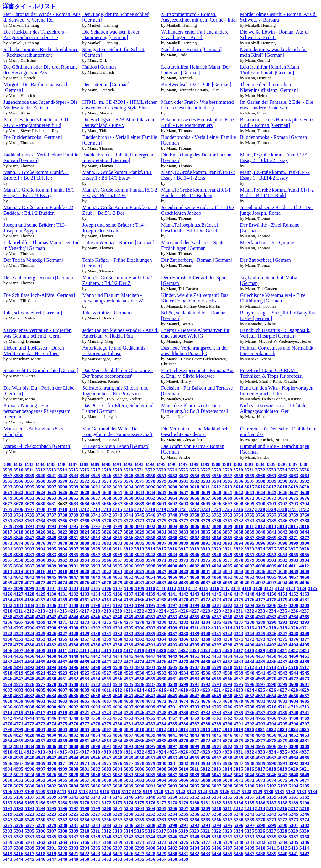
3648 (305, 492)
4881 (305, 741)
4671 (150, 701)
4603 (18, 690)
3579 (161, 481)
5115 (105, 791)
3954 (282, 554)
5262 (172, 820)
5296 (238, 825)
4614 (139, 690)
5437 (249, 853)
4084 (172, 583)
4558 (139, 679)
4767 (282, 718)
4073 (51, 583)
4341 (216, 633)
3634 (150, 492)
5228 (106, 814)
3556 (216, 475)
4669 (128, 701)
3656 (84, 498)
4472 (117, 662)
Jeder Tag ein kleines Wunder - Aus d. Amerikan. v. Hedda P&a (121, 333)
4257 (216, 616)
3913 (139, 549)
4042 (18, 577)
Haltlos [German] (100, 67)
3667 (205, 498)
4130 (51, 594)
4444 (117, 656)
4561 (172, 679)
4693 (84, 707)
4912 (29, 752)
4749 (84, 718)
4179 (282, 600)
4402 (271, 645)
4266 (7, 622)
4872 (205, 741)
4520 (29, 673)
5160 (282, 797)
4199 (195, 605)
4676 (205, 701)
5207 (184, 808)
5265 (205, 820)
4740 (293, 712)
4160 (74, 600)
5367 (95, 842)
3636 (172, 492)
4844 (205, 735)
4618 (183, 690)
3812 (260, 526)
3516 (84, 470)
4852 (293, 735)
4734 (227, 712)
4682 (271, 701)
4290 (271, 622)
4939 (18, 758)
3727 (249, 509)
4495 (62, 667)
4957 (216, 758)
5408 (238, 848)
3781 (227, 521)
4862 (95, 741)
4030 (195, 571)
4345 (260, 633)
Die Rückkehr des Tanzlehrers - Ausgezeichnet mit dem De (35, 35)
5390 (40, 848)
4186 (51, 605)
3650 (18, 498)
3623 (29, 492)
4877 (260, 741)
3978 (238, 560)
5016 (249, 769)
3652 (40, 498)
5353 (249, 836)
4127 (18, 594)
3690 (150, 504)
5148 (150, 797)
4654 (271, 695)
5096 (205, 786)
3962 (62, 560)
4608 (74, 690)
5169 (74, 803)
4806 (95, 729)
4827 (18, 735)
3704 (305, 504)
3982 (282, 560)
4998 (51, 769)
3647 (293, 492)
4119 (246, 588)
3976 (216, 560)
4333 (128, 633)
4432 (293, 650)
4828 (29, 735)
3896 (260, 543)
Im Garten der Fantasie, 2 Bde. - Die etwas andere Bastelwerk (277, 105)
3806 (195, 526)
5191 (7, 808)
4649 (216, 695)
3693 (183, 504)
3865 (227, 537)
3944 (172, 554)
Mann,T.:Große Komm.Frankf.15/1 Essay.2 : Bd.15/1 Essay (39, 193)
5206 (172, 808)
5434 (216, 853)
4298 (51, 628)
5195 (51, 808)
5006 (139, 769)
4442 (95, 656)
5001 (84, 769)
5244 (282, 814)
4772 (29, 724)
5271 (271, 820)
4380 (29, 645)
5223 (51, 814)
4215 (62, 611)
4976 (117, 763)
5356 (282, 836)
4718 (51, 712)
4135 (106, 594)
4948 (117, 758)
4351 (18, 639)
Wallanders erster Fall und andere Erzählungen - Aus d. (195, 35)
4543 (282, 673)
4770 (7, 724)
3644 (260, 492)
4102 (62, 588)
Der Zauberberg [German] (266, 260)
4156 (29, 600)
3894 (238, 543)
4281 (172, 622)
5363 (51, 842)
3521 (139, 470)
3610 (195, 487)
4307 (150, 628)
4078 (106, 583)
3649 (7, 498)
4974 (95, 763)
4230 (227, 611)
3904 (40, 549)
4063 (249, 577)
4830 (51, 735)
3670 (238, 498)
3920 (216, 549)
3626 (62, 492)
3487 (73, 464)
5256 (106, 820)
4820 (249, 729)
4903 (238, 746)
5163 (7, 803)
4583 (106, 684)
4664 (74, 701)
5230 (128, 814)
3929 (7, 554)
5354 (260, 836)
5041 (216, 774)
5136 (18, 797)
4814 (183, 729)
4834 (95, 735)
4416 (117, 650)
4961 (260, 758)
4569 (260, 679)
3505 (271, 464)
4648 (205, 695)
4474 (139, 662)
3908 (84, 549)
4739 (282, 712)
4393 (172, 645)
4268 (29, 622)
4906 (271, 746)
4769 (305, 718)
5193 (29, 808)
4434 (7, 656)
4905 (260, 746)
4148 (249, 594)
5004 (117, 769)
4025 (139, 571)
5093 (172, 786)
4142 (184, 594)
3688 (128, 504)
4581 (84, 684)
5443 (7, 859)
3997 (139, 566)
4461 (305, 656)
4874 (227, 741)
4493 (40, 667)
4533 (172, 673)
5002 (95, 769)
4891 (106, 746)
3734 (18, 515)
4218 (95, 611)
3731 (293, 509)
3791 (29, 526)
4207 (282, 605)
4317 (260, 628)
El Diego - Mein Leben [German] (116, 446)
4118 (236, 588)
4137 (128, 594)
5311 (95, 831)
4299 (62, 628)
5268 (238, 820)
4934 (271, 752)
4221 (128, 611)
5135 (7, 797)
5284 (106, 825)
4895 (150, 746)
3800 (128, 526)
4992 (293, 763)
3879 (74, 543)
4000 (172, 566)
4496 (74, 667)
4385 (84, 645)
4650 (227, 695)
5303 (7, 831)
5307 (51, 831)
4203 (238, 605)
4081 (139, 583)
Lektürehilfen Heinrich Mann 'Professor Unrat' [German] (270, 70)
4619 (194, 690)
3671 (249, 498)
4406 (7, 650)
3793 (51, 526)
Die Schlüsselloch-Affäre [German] (39, 295)
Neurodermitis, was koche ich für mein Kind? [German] (274, 52)
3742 (106, 515)
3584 (216, 481)
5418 (40, 853)
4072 (40, 583)
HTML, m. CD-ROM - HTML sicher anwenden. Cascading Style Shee (120, 105)
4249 (128, 616)
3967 (117, 560)
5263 (184, 820)
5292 (195, 825)
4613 (128, 690)
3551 (161, 475)
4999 (62, 769)
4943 (62, 758)
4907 (282, 746)
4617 (172, 690)
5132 (290, 791)
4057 (184, 577)
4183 (18, 605)
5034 (139, 774)
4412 (73, 650)
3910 (106, 549)
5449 (74, 859)
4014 (18, 571)
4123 (290, 588)
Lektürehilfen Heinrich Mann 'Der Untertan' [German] (195, 70)
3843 (293, 532)
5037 (172, 774)
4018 (62, 571)
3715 (117, 509)
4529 (128, 673)
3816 (304, 526)
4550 (51, 679)
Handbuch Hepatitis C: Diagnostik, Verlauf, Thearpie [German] (275, 333)
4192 (117, 605)
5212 (238, 808)
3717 (139, 509)
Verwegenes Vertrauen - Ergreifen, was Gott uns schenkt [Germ (38, 333)
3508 (304, 464)
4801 (40, 729)
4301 (84, 628)
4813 (172, 729)
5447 (51, 859)
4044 (40, 577)
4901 (216, 746)
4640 (117, 695)
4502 (139, 667)
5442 (305, 853)
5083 (62, 786)
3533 (271, 470)
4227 (194, 611)
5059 (106, 780)
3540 (40, 475)
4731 (195, 712)
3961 (51, 560)
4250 (139, 616)
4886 (51, 746)
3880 (84, 543)
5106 (7, 791)
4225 (172, 611)
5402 (172, 848)
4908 (293, 746)
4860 (74, 741)
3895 (249, 543)
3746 (150, 515)
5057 (84, 780)
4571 (282, 679)
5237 (205, 814)
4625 (260, 690)
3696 (216, 504)
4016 (40, 571)
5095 (195, 786)
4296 (29, 628)
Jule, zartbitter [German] (107, 313)
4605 (40, 690)
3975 (205, 560)
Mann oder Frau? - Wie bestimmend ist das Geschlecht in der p (197, 105)
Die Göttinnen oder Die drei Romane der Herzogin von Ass (41, 70)
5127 (236, 791)
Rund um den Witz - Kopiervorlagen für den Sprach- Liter (277, 391)
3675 (293, 498)
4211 (18, 611)
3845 (7, 537)
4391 (150, 645)
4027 (161, 571)
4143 (195, 594)
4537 (216, 673)
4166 (139, 600)
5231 (139, 814)
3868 (260, 537)
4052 (128, 577)
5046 (271, 774)
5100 (249, 786)
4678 (227, 701)
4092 (260, 583)
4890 (95, 746)
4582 (95, 684)
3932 (40, 554)
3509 (7, 470)
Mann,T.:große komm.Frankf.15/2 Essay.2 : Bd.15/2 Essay (274, 158)
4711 (282, 707)
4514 (271, 667)
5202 (128, 808)
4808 (117, 729)
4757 (172, 718)
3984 (305, 560)
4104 (84, 588)
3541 (51, 475)
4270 (51, 622)
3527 (205, 470)
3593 (7, 487)
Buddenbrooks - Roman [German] (274, 137)
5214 (260, 808)
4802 (51, 729)
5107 (18, 791)
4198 (184, 605)
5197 (74, 808)
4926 (183, 752)
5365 (74, 842)
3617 (271, 487)
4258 (227, 616)
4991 (282, 763)
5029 (84, 774)
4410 (51, 650)
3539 (29, 475)
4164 (117, 600)
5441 (293, 853)
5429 (161, 853)
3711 (73, 509)
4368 (205, 639)
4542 (271, 673)
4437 (40, 656)
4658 (7, 701)
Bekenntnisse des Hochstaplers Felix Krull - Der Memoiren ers (198, 122)
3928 (304, 549)
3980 (260, 560)
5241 (249, 814)
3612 (216, 487)
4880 (293, 741)
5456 (150, 859)
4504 (161, 667)
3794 (62, 526)
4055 (161, 577)
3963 (74, 560)
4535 (195, 673)
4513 (260, 667)
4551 (62, 679)
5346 (172, 836)
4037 (271, 571)
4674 (184, 701)
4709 (260, 707)
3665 (184, 498)
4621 (216, 690)
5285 (117, 825)
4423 (194, 650)
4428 (249, 650)
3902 (18, 549)
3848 (40, 537)
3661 (139, 498)
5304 (18, 831)
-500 (7, 464)
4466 (51, 662)
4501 (128, 667)
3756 (260, 515)
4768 (293, 718)
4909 (305, 746)
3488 (84, 464)
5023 (18, 774)
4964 (293, 758)
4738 (271, 712)
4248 (117, 616)
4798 (7, 729)
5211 (227, 808)
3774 (150, 521)
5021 (304, 769)
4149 (260, 594)
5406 (216, 848)
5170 (84, 803)
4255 (195, 616)
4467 (62, 662)
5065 (172, 780)
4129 (40, 594)
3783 (249, 521)
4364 (161, 639)
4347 (282, 633)
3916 (172, 549)
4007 (249, 566)
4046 (62, 577)
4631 (18, 695)
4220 (117, 611)
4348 (293, 633)
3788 (305, 521)
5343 (139, 836)
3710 (62, 509)
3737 (51, 515)
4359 (106, 639)
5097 (216, 786)
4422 (183, 650)
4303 (106, 628)
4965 (305, 758)
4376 (293, 639)
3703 (293, 504)
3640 (216, 492)
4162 (95, 600)
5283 (95, 825)
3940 (128, 554)
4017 (51, 571)
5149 (161, 797)
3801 (139, 526)
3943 (161, 554)
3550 (150, 475)
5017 (260, 769)
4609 (84, 690)
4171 (195, 600)
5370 (128, 842)
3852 (84, 537)
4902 (227, 746)
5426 (128, 853)
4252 (161, 616)
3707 (29, 509)
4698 (139, 707)
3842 (282, 532)
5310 (84, 831)
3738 (62, 515)
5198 (84, 808)
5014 (227, 769)
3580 (172, 481)
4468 (74, 662)
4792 (249, 724)
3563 (293, 475)
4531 (150, 673)
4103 (74, 588)
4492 (29, 667)
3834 (195, 532)
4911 (18, 752)
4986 (227, 763)
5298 (260, 825)
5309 (74, 831)
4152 (293, 594)
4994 (7, 769)
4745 (40, 718)
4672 (161, 701)
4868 (161, 741)
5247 (7, 820)
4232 (249, 611)
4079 (117, 583)
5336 (62, 836)
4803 (62, 729)
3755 (249, 515)
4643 (150, 695)
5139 (51, 797)
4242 (51, 616)
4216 (73, 611)
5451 (95, 859)
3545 (95, 475)
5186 (260, 803)
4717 (40, 712)
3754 (238, 515)
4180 (293, 600)
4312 (205, 628)
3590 (282, 481)
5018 (271, 769)
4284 (205, 622)
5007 (150, 769)
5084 (74, 786)
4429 (260, 650)
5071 (238, 780)
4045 (51, 577)
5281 (74, 825)
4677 (216, 701)
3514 (62, 470)
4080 (128, 583)
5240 (238, 814)
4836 (117, 735)
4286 (227, 622)
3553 (184, 475)
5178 (172, 803)
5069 (216, 780)
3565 (7, 481)
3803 (161, 526)
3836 (216, 532)
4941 (40, 758)
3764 (40, 521)
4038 (282, 571)
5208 (195, 808)
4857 (40, 741)
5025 (40, 774)
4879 (282, 741)
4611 (106, 690)
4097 (7, 588)
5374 (172, 842)
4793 (260, 724)
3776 (172, 521)
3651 (29, 498)
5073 (260, 780)
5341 (117, 836)
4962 (271, 758)
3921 (227, 549)
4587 (150, 684)
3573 (95, 481)
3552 (172, 475)
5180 (195, 803)
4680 (249, 701)
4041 (7, 577)
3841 (271, 532)
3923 (249, 549)
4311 (194, 628)
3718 (150, 509)
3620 (304, 487)
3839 (249, 532)
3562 (282, 475)
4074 (62, 583)
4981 (172, 763)
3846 (18, 537)
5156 (238, 797)
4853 (305, 735)
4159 (62, 600)
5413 (293, 848)
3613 (227, 487)
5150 (172, 797)
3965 (95, 560)
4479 (195, 662)
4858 (51, 741)
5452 (106, 859)
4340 (205, 633)
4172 (205, 600)
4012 (304, 566)
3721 (183, 509)
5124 (202, 791)
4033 (227, 571)
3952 (260, 554)
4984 (205, 763)
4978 (139, 763)
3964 (84, 560)
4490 (7, 667)
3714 (106, 509)
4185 (40, 605)
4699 (150, 707)
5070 (227, 780)
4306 (139, 628)
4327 (62, 633)
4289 (260, 622)
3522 (150, 470)
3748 (172, 515)
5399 (139, 848)
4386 (95, 645)
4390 (139, 645)
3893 (227, 543)
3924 (260, 549)
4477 (172, 662)
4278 (139, 622)
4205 (260, 605)
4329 (84, 633)
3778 (195, 521)
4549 (40, 679)
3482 (18, 464)
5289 (161, 825)
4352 (29, 639)
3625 (51, 492)
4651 (238, 695)
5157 (249, 797)
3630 (106, 492)
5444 (18, 859)
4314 (227, 628)
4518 (7, 673)
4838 (139, 735)
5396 (106, 848)
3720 (172, 509)
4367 (195, 639)
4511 (238, 667)
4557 (128, 679)
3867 (249, 537)
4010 (282, 566)
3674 (282, 498)
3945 (184, 554)
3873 (7, 543)
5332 (18, 836)
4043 (29, 577)
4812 (161, 729)
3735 (29, 515)
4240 (29, 616)
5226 (84, 814)
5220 (18, 814)
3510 (18, 470)
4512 (249, 667)
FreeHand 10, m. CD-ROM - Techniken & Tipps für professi (271, 373)
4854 (7, 741)
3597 (51, 487)
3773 (139, 521)
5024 (29, 774)
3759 (293, 515)
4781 (128, 724)
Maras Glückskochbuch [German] (38, 446)
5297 (249, 825)
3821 (51, 532)
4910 (7, 752)
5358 (305, 836)
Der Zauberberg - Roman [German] (197, 260)
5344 (150, 836)
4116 (214, 588)
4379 (18, 645)
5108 (29, 791)
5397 (117, 848)
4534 (184, 673)
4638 (95, 695)
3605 (139, 487)
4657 (305, 695)
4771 (18, 724)
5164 (18, 803)
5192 (18, 808)
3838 (238, 532)
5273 (293, 820)
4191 (106, 605)
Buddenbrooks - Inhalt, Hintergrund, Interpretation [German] (119, 158)
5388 (18, 848)
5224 (62, 814)
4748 (74, 718)
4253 (172, 616)
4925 (172, 752)
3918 (194, 549)
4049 (95, 577)
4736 (249, 712)
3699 (249, 504)
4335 (150, 633)
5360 (18, 842)
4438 (51, 656)
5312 (106, 831)
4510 (227, 667)
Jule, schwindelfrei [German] (33, 313)
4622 (227, 690)
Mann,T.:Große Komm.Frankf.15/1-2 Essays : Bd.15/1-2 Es (120, 193)
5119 (148, 791)
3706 (18, 509)
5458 (172, 859)
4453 (216, 656)
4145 (216, 594)
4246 (95, 616)
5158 (260, 797)
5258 (128, 820)
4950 (139, 758)
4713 (304, 707)
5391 (51, 848)
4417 (128, 650)
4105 (95, 588)
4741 (305, 712)
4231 (238, 611)
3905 (51, 549)
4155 (18, 600)
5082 (51, 786)
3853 (95, 537)
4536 (205, 673)
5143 (95, 797)
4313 (216, 628)
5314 (128, 831)
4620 (205, 690)
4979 (150, 763)
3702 (282, 504)
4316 (249, 628)
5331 (7, 836)
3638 (195, 492)
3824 (84, 532)
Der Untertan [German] (106, 84)
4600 (293, 684)
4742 (7, 718)
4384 (74, 645)
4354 (51, 639)
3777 (184, 521)
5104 (293, 786)
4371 (238, 639)
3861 (184, 537)
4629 (304, 690)
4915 (62, 752)
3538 (18, 475)
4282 (184, 622)
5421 (74, 853)
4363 (150, 639)
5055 (62, 780)
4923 (150, 752)
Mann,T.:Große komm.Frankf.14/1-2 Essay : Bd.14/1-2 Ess (198, 175)
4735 (238, 712)
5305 (29, 831)
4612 (117, 690)
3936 (84, 554)
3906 (62, 549)
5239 (227, 814)
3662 (150, 498)
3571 (74, 481)
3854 (106, 537)
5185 (249, 803)
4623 (238, 690)
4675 (195, 701)
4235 (282, 611)
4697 (128, 707)
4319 (282, 628)
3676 (305, 498)
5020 (293, 769)
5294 (216, 825)
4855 (18, 741)
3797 (95, 526)
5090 (139, 786)
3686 (106, 504)
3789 (7, 526)
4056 (172, 577)
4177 (260, 600)
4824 (293, 729)
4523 (62, 673)
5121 (169, 791)
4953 (172, 758)
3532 (260, 470)
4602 (7, 690)
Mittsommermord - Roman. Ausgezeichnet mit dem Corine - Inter (199, 17)
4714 (7, 712)
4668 (117, 701)
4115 (204, 588)
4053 (139, 577)
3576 (128, 481)
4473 (128, 662)
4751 (106, 718)
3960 (40, 560)
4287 (238, 622)
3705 (7, 509)
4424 (205, 650)
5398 (128, 848)
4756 (161, 718)
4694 (95, 707)
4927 (194, 752)
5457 (161, 859)
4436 (29, 656)
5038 (184, 774)
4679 (238, 701)
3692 (172, 504)
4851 (282, 735)
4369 (216, 639)
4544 (293, 673)
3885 (139, 543)
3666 (195, 498)
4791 (238, 724)
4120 (258, 588)
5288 (150, 825)
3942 (150, 554)
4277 (128, 622)
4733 (216, 712)
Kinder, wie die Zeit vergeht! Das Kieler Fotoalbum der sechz (195, 298)
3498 (194, 464)
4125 (312, 588)
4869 (172, 741)
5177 (161, 803)
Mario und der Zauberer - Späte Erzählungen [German (193, 245)
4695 (106, 707)
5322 (216, 831)
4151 (282, 594)
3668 (216, 498)
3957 (7, 560)
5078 (7, 786)
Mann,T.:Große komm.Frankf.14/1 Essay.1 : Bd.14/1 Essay (117, 175)
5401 (161, 848)
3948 (216, 554)
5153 (205, 797)
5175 (139, 803)
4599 (282, 684)
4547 (18, 679)
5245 (293, 814)
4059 (205, 577)
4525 (84, 673)
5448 (62, 859)
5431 (184, 853)
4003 (205, 566)
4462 (7, 662)
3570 (62, 481)
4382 (51, 645)
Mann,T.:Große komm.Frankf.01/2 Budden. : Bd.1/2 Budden (38, 210)
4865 (128, 741)
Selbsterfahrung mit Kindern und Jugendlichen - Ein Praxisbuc (116, 391)
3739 (74, 515)
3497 (183, 464)
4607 (62, 690)
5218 (304, 808)
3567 (29, 481)
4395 (195, 645)
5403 (184, 848)
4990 (271, 763)
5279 (51, 825)
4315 (238, 628)
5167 (51, 803)
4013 (7, 571)
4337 (172, 633)
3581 (184, 481)
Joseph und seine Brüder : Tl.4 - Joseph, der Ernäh (115, 228)
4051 (117, 577)
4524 (74, 673)
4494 (51, 667)
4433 (304, 650)
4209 (305, 605)
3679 (29, 504)
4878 (271, 741)
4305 (128, 628)
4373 (260, 639)
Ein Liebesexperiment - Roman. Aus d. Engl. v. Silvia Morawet (198, 373)
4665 (84, 701)
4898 (184, 746)
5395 (95, 848)
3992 (84, 566)
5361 (29, 842)
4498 (95, 667)
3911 (117, 549)
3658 (106, 498)
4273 (84, 622)
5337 (74, 836)
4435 (18, 656)
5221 (29, 814)
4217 (84, 611)
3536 (304, 470)
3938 (106, 554)
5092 (161, 786)
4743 (18, 718)
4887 (62, 746)
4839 (150, 735)
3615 (249, 487)
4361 (128, 639)
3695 (205, 504)
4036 (260, 571)
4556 (117, 679)
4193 (128, 605)
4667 (106, 701)
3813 (271, 526)
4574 (7, 684)
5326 (260, 831)
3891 (205, 543)
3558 (238, 475)
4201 (216, 605)
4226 (183, 611)
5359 (7, 842)
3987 (29, 566)
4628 (293, 690)
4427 (238, 650)
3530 (238, 470)
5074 (271, 780)
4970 (51, 763)
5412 (282, 848)
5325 (249, 831)
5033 (128, 774)
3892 (216, 543)
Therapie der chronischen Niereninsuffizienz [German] (269, 87)
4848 (249, 735)
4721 (84, 712)
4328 (74, 633)
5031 (106, 774)
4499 (106, 667)
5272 (282, 820)
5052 (29, 780)
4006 (238, 566)
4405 (305, 645)
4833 (84, 735)
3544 (84, 475)
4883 (18, 746)
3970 (150, 560)
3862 (195, 537)
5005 (128, 769)
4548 (29, 679)
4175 (238, 600)
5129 (258, 791)
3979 (249, 560)
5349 (205, 836)
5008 (161, 769)
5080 (29, 786)
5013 (216, 769)
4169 (172, 600)
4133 (84, 594)
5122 (180, 791)
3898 (282, 543)
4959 (238, 758)
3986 (18, 566)
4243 (62, 616)
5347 (184, 836)
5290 (172, 825)
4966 (7, 763)
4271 (62, 622)
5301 (293, 825)
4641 (128, 695)
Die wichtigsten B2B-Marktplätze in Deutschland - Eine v (119, 122)
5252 (62, 820)
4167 (150, 600)
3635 (161, 492)
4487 (282, 662)
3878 (62, 543)
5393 (74, 848)
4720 (74, 712)
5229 (117, 814)
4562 (184, 679)
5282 (84, 825)
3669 (227, 498)
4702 (184, 707)
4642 (139, 695)
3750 (195, 515)
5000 (74, 769)
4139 (150, 594)
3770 (106, 521)
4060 (216, 577)
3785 (271, 521)
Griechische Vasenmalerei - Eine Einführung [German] (273, 298)
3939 (117, 554)
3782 (238, 521)
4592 (205, 684)
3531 (249, 470)
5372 (150, 842)
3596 (40, 487)
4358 (95, 639)
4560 (161, 679)
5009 (172, 769)
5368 (106, 842)
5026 (51, 774)
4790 (227, 724)
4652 (249, 695)
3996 (128, 566)
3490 (105, 464)
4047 (74, 577)
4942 (51, 758)
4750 (95, 718)
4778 (95, 724)
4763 (238, 718)
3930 (18, 554)
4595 (238, 684)
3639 (205, 492)
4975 (106, 763)
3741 (95, 515)
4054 (150, 577)
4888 (74, 746)
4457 (260, 656)
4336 (161, 633)
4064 (260, 577)
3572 (84, 481)
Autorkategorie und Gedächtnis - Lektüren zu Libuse (115, 351)
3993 (95, 566)
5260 (150, 820)
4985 (216, 763)
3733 (7, 515)
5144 (106, 797)
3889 (184, 543)
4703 (195, 707)
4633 (40, 695)
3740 (84, 515)
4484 (249, 662)
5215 (271, 808)
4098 (18, 588)
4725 (128, 712)
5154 (216, 797)
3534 (282, 470)
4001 (184, 566)
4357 (84, 639)
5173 (117, 803)
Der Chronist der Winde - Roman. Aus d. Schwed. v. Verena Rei (42, 17)
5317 (161, 831)
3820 (40, 532)
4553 (84, 679)
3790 (18, 526)
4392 (161, 645)
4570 (271, 679)
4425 (216, 650)
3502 (237, 464)
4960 (249, 758)
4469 (84, 662)
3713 (95, 509)
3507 (293, 464)
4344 (249, 633)
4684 (293, 701)
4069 (7, 583)
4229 (216, 611)
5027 (62, 774)
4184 (29, 605)
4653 (260, 695)
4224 (161, 611)
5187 (271, 803)
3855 (117, 537)
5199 (95, 808)
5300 (282, 825)
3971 (161, 560)
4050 (106, 577)
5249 (29, 820)
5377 (205, 842)
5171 (95, 803)
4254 (184, 616)
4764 (249, 718)
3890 (195, 543)
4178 (271, 600)
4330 (95, 633)
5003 (106, 769)
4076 (84, 583)
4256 (205, 616)
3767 (74, 521)
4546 (7, 679)
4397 (216, 645)
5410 (260, 848)
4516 (293, 667)
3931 (29, 554)
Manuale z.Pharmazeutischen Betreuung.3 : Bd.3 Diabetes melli (195, 408)
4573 (305, 679)
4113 (182, 588)
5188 (282, 803)
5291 (184, 825)
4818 (227, 729)
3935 (74, 554)
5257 (117, 820)
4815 (194, 729)
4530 (139, 673)
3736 (40, 515)
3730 (282, 509)
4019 (74, 571)
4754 (139, 718)
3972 (172, 560)
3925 (271, 549)
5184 (238, 803)
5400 (150, 848)
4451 (195, 656)
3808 (216, 526)
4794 (271, 724)
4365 (172, 639)
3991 (74, 566)
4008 (260, 566)
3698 (238, 504)
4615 (150, 690)
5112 (72, 791)
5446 (40, 859)
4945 (84, 758)
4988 (249, 763)
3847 (29, 537)
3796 (84, 526)
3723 (205, 509)
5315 (139, 831)
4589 (172, 684)
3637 (184, 492)
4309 (172, 628)
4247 (106, 616)
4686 (7, 707)
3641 (227, 492)
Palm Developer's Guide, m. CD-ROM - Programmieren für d (37, 122)
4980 (161, 763)
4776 (74, 724)
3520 (128, 470)
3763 (29, 521)
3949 (227, 554)
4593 (216, 684)
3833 (184, 532)
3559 (249, 475)
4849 (260, 735)
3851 (74, 537)
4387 (106, 645)
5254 (84, 820)
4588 (161, 684)
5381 (249, 842)
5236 (195, 814)
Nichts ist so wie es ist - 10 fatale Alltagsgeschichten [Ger (273, 408)
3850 (62, 537)
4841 (172, 735)
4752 (117, 718)
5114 (94, 791)
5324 (238, 831)
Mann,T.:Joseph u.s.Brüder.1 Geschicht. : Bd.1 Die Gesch (190, 228)
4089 (227, 583)
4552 (74, 679)
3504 (260, 464)
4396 (205, 645)
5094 (184, 786)
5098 (227, 786)
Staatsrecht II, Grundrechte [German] (41, 370)
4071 (29, 583)
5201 (117, 808)
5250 (40, 820)
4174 (227, 600)
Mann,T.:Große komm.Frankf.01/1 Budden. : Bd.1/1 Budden (196, 193)
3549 (139, 475)
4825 (304, 729)
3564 (305, 475)
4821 (260, 729)
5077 (305, 780)
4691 (62, 707)
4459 (282, 656)
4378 (7, 645)
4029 (184, 571)
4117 (225, 588)
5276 (18, 825)
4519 (18, 673)
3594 (18, 487)
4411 (62, 650)
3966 (106, 560)
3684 (84, 504)
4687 (18, 707)
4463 (18, 662)
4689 (40, 707)
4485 (260, 662)
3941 (139, 554)
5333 (29, 836)
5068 (205, 780)
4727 (150, 712)
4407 (18, 650)
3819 (29, 532)
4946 (95, 758)
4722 (95, 712)
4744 (29, 718)
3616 (260, 487)
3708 (40, 509)
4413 (84, 650)
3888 (172, 543)
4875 (238, 741)
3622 (18, 492)
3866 (238, 537)
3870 (282, 537)
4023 (117, 571)
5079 (18, 786)
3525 (183, 470)
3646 (282, 492)
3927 (293, 549)
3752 (216, 515)
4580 (74, 684)
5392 (62, 848)
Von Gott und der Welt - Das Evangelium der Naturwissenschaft (118, 431)
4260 (249, 616)
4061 (227, 577)
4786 (184, 724)
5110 (51, 791)
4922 (139, 752)
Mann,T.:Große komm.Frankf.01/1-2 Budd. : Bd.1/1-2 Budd (277, 193)
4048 (84, 577)
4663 (62, 701)
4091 (249, 583)
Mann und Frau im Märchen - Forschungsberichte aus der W (113, 298)
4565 (216, 679)
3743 (117, 515)
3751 (205, 515)
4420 (161, 650)
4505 (172, 667)
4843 (195, 735)
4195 (150, 605)
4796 (293, 724)
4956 (205, 758)
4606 (51, 690)
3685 (95, 504)
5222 (40, 814)
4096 (305, 583)
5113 (83, 791)
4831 (62, 735)
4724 (117, 712)
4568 (249, 679)
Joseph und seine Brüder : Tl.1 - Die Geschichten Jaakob (197, 210)
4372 (249, 639)
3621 (7, 492)
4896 (161, 746)
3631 (117, 492)
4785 (172, 724)
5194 (40, 808)
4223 (150, 611)
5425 (117, 853)
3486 (62, 464)
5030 (95, 774)
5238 (216, 814)
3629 (95, 492)
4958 (227, 758)
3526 (194, 470)
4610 (95, 690)
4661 (40, 701)
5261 (161, 820)
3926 (282, 549)
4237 (304, 611)
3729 (271, 509)
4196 (161, 605)
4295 (18, 628)
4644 (161, 695)
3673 (271, 498)
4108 (128, 588)
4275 (106, 622)
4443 (106, 656)
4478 (184, 662)
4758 (184, 718)
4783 (150, 724)
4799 (18, 729)
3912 (128, 549)
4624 (249, 690)
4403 (282, 645)
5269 (249, 820)
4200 (205, 605)
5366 (84, 842)
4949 (128, 758)
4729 (172, 712)
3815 (293, 526)
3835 (205, 532)
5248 (18, 820)
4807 (106, 729)
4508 (205, 667)
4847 (238, 735)
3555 (205, 475)
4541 (260, 673)
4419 (150, 650)
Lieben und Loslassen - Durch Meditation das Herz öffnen (34, 351)
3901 (7, 549)
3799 (117, 526)
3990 (62, 566)
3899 (293, 543)
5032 (117, 774)
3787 (293, 521)
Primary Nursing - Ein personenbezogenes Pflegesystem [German (37, 411)
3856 (128, 537)
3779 (205, 521)
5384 (282, 842)
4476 (161, 662)
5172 (106, 803)
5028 (74, 774)
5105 (305, 786)
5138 (40, 797)
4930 (227, 752)
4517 (304, 667)
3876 (40, 543)
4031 (205, 571)
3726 (238, 509)
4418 (139, 650)
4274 (95, 622)
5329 (293, 831)
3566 (18, 481)
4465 (40, 662)
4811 (150, 729)
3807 (205, 526)
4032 (216, 571)
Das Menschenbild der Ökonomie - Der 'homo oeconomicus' (118, 373)
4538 (227, 673)
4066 (282, 577)
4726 (139, 712)
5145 (117, 797)
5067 (195, 780)
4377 (305, 639)
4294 (7, 628)
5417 (29, 853)
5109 (40, 791)
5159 (271, 797)
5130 (268, 791)
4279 (150, 622)
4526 (95, 673)
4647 (195, 695)
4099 (29, 588)
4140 (161, 594)
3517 (95, 470)
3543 (74, 475)
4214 (51, 611)
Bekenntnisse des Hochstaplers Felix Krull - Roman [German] (277, 122)
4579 (62, 684)
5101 (260, 786)
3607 (161, 487)
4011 (293, 566)
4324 (29, 633)
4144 (205, 594)
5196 (62, 808)
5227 (95, 814)
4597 (260, 684)
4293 (305, 622)
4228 (205, 611)
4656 (293, 695)
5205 (161, 808)
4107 (117, 588)
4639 (106, 695)
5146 (128, 797)
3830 (150, 532)
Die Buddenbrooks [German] (33, 137)
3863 (205, 537)
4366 (184, 639)
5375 (184, 842)
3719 (161, 509)
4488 (293, 662)
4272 (74, 622)
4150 (271, 594)
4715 (18, 712)
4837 (128, 735)
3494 (150, 464)
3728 (260, 509)
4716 (29, 712)
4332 (117, 633)
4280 (161, 622)
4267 (18, 622)
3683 (74, 504)
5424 (106, 853)
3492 (127, 464)
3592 (305, 481)
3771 (117, 521)
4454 (227, 656)
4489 (305, 662)
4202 (227, 605)
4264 (293, 616)
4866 (139, 741)
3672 (260, 498)
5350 (216, 836)
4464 (29, 662)
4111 (161, 588)
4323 (18, 633)
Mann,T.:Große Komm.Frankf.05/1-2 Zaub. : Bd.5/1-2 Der (120, 210)
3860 (172, 537)
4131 (62, 594)
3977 (227, 560)
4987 (238, 763)
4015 (29, 571)
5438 (260, 853)
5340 (106, 836)
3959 (29, 560)
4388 (117, 645)
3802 (150, 526)
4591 (195, 684)
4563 (195, 679)
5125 (213, 791)
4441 (84, 656)
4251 (150, 616)
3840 (260, 532)
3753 (227, 515)
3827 (117, 532)
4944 (74, 758)
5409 (249, 848)
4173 (216, 600)
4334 (139, 633)
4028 (172, 571)
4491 (18, 667)
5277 (29, 825)
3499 (205, 464)
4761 (216, 718)
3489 (95, 464)
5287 (139, 825)
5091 (150, 786)
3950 (238, 554)
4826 (7, 735)
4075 (74, 583)
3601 (95, 487)
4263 (282, 616)
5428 (150, 853)
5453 (117, 859)
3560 (260, 475)
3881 (95, 543)
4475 (150, 662)
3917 (183, 549)
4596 (249, 684)
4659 (18, 701)
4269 (40, 622)
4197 (172, 605)
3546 (106, 475)
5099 (238, 786)
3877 (51, 543)
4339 (195, 633)
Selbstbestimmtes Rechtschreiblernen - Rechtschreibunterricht (41, 52)
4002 (195, 566)
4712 (293, 707)
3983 (293, 560)
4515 (282, 667)
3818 (18, 532)
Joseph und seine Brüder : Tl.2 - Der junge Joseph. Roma (277, 210)
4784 (161, 724)
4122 (279, 588)
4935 (282, 752)
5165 (29, 803)
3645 (271, 492)
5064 (161, 780)
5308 (62, 831)
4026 (150, 571)
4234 (271, 611)
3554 (195, 475)
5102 (271, 786)
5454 (128, 859)
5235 (184, 814)
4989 (260, 763)
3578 (150, 481)
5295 (227, 825)
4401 (260, 645)
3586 (238, 481)
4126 (7, 594)
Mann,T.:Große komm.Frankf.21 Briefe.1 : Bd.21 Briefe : (36, 175)
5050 (7, 780)
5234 (172, 814)
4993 (305, 763)
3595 (29, 487)
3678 (18, 504)
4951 (150, 758)
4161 (84, 600)
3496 (172, 464)
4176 (249, 600)
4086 (195, 583)
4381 (40, 645)
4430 (271, 650)
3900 (305, 543)
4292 (293, 622)
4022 (106, 571)
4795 (282, 724)
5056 (74, 780)
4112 (171, 588)
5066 (184, 780)
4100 (40, 588)
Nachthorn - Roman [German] (191, 49)
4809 (128, 729)
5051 (18, 780)
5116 (115, 791)
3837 (227, 532)
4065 (271, 577)
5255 (95, 820)
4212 (29, 611)
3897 (271, 543)
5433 (205, 853)
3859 (161, 537)
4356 (74, 639)
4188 (74, 605)
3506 (282, 464)
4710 (271, 707)
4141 (172, 594)
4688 (29, 707)
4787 (195, 724)
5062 (139, 780)
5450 (84, 859)
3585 (227, 481)
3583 (205, 481)
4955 (195, 758)
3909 (95, 549)
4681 (260, 701)
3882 (106, 543)
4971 (62, 763)
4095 (293, 583)
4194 (139, 605)
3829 (139, 532)
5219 (7, 814)
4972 (74, 763)
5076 (293, 780)
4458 (271, 656)
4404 (293, 645)
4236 (293, 611)
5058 (95, 780)
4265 (305, 616)
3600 (84, 487)
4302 (95, 628)
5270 (260, 820)
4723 (106, 712)
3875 (29, 543)
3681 (51, 504)
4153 (305, 594)
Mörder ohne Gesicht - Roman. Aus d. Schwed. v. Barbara (278, 17)
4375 (282, 639)
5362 (40, 842)
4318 (271, 628)
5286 (128, 825)
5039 (195, 774)
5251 (51, 820)
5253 (74, 820)
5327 (271, 831)
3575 (117, 481)
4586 (139, 684)
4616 (161, 690)
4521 (40, 673)
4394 (184, 645)
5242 (260, 814)
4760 (205, 718)
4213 (40, 611)
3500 (216, 464)
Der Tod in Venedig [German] (33, 260)
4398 (227, 645)
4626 (271, 690)
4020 (84, 571)
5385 (293, 842)
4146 (227, 594)
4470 (95, 662)
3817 (7, 532)
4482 (227, 662)
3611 (205, 487)
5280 (62, 825)
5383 (271, 842)
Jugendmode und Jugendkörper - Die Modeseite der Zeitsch (40, 105)
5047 (282, 774)
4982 (184, 763)
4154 (7, 600)
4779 (106, 724)
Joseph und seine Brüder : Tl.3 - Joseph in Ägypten (36, 228)
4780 (117, 724)
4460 (293, 656)
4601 (305, 684)
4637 (84, 695)
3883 (117, 543)
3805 (184, 526)
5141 (74, 797)
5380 (238, 842)
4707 (238, 707)
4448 (161, 656)
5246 (305, 814)
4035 (249, 571)
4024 (128, 571)
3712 (84, 509)
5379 (227, 842)
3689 (139, 504)
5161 (293, 797)
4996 (29, 769)
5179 (184, 803)
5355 (271, 836)
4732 (205, 712)
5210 (216, 808)
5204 (150, 808)
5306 (40, 831)
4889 (84, 746)
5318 (172, 831)
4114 (193, 588)
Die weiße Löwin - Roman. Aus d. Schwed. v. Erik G (275, 35)
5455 (139, 859)
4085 (184, 583)
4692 (74, 707)
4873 (216, 741)
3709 (51, 509)
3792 (40, 526)
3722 (194, 509)
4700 (161, 707)
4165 (128, 600)
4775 (62, 724)
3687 (117, 504)
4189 (84, 605)
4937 (304, 752)
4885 (40, 746)
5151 (184, 797)
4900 (205, 746)
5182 (216, 803)
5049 (305, 774)
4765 (260, 718)
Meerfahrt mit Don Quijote (267, 242)
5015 (238, 769)
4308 (161, 628)
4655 (282, 695)
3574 (106, 481)
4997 (40, 769)
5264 (195, 820)
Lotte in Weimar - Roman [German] (118, 242)
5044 (249, 774)
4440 (74, 656)
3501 (226, 464)
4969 (40, 763)
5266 (216, 820)
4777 (84, 724)
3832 (172, 532)
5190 (305, 803)
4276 (117, 622)
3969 (139, 560)
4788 (205, 724)
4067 (293, 577)
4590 (184, 684)
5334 (40, 836)
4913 (40, 752)
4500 (117, 667)
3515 (73, 470)
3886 (150, 543)
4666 (95, 701)
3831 (161, 532)
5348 (195, 836)
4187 (62, 605)
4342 (227, 633)
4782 (139, 724)
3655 (74, 498)
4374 (271, 639)
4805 (84, 729)
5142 (84, 797)
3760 (305, 515)
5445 (29, 859)
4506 (184, 667)
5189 (293, 803)
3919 (205, 549)
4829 (40, 735)
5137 (29, 797)
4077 (95, 583)
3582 (195, 481)
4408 (29, 650)
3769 (95, 521)
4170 (184, 600)
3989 (51, 566)
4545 (305, 673)
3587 (249, 481)
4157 (40, 600)
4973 (84, 763)
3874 (18, 543)
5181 (205, 803)
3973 (184, 560)
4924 (161, 752)
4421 (172, 650)
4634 (51, 695)
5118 (137, 791)
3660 (128, 498)
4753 (128, 718)
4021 (95, 571)
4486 (271, 662)
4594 (227, 684)
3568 (40, 481)
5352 (238, 836)
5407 (227, 848)
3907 (74, 549)
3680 (40, 504)
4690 (51, 707)
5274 (305, 820)
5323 (227, 831)
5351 (227, 836)
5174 (128, 803)
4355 (62, 639)
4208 (293, 605)
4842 (184, 735)
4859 (62, 741)
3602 (106, 487)
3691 (161, 504)
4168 (161, 600)
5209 (205, 808)
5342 (128, 836)
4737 (260, 712)
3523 (161, 470)
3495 (161, 464)
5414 (304, 848)
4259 (238, 616)
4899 (195, 746)
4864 (117, 741)
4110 (150, 588)
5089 (128, 786)
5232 (150, 814)
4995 (18, 769)
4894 (139, 746)
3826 (106, 532)
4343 (238, 633)
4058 (195, 577)
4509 (216, 667)
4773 (40, 724)
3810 (238, 526)
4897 (172, 746)
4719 (62, 712)
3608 (172, 487)
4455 (238, 656)
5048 (293, 774)
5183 (227, 803)
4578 (51, 684)
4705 (216, 707)
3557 (227, 475)
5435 (227, 853)
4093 (271, 583)
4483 (238, 662)
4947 (106, 758)
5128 (247, 791)
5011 (194, 769)
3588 (260, 481)
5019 (282, 769)
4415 (106, 650)
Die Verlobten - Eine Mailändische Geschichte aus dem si (196, 431)
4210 (7, 611)
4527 (106, 673)
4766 (271, 718)
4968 (29, 763)
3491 (116, 464)
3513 (51, 470)
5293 (205, 825)
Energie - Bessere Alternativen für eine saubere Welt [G (195, 333)
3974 (195, 560)
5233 (161, 814)
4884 (29, 746)
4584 (117, 684)
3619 (293, 487)
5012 (205, 769)
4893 (128, 746)
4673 (172, 701)
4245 (84, 616)
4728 (161, 712)
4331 (106, 633)
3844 (305, 532)
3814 (282, 526)
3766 (62, 521)
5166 (40, 803)
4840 (161, 735)
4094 (282, 583)
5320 (194, 831)
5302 (305, 825)
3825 (95, 532)
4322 (7, 633)
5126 (224, 791)
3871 (293, 537)
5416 (18, 853)
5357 (293, 836)
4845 (216, 735)
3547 (117, 475)
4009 (271, 566)
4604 (29, 690)
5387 (7, 848)
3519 (117, 470)
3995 (117, 566)
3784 (260, 521)
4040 (305, 571)
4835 (106, 735)
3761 (7, 521)
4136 (117, 594)
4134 (95, 594)
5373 (161, 842)
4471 (106, 662)
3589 (271, 481)
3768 (84, 521)
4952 (161, 758)
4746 (51, 718)
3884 (128, 543)
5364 (62, 842)
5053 (40, 780)
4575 (18, 684)
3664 (172, 498)
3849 (51, 537)
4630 (7, 695)
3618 (282, 487)
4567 (238, 679)
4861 (84, 741)
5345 (161, 836)
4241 (40, 616)
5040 (205, 774)
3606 (150, 487)
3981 (271, 560)
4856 (29, 741)
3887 (161, 543)
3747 (161, 515)
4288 (249, 622)
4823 (282, 729)
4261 (260, 616)
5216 (282, 808)
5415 (7, 853)
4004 (216, 566)
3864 (216, 537)
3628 (84, 492)
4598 (271, 684)
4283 (195, 622)
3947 (205, 554)
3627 (74, 492)
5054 (51, 780)
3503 (248, 464)
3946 (195, 554)
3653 (51, 498)
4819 (238, 729)
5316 (150, 831)
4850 (271, 735)
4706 (227, 707)
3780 (216, 521)
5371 (139, 842)
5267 (227, 820)
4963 (282, 758)
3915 (161, 549)
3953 (271, 554)
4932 (249, 752)
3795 (74, 526)
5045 (260, 774)
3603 (117, 487)
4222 (139, 611)
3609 (184, 487)
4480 (205, 662)
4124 (301, 588)
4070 (18, 583)
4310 (184, 628)
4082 (150, 583)
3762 (18, 521)
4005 (227, 566)
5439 (271, 853)
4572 (293, 679)
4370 (227, 639)
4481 (216, 662)
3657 (95, 498)
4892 (117, 746)
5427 (139, 853)
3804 (172, 526)
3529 (227, 470)
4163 (106, 600)
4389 (128, 645)
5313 (117, 831)
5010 (184, 769)
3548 (128, 475)
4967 (18, 763)
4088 (216, 583)
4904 (249, 746)
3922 (238, 549)
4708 (249, 707)
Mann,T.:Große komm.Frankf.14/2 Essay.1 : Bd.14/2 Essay (275, 175)
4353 (40, 639)
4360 (117, 639)
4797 (305, 724)
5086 (95, 786)
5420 (62, 853)
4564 (205, 679)
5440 (282, 853)
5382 (260, 842)
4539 (238, 673)
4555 (106, 679)
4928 (205, 752)
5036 (161, 774)
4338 (184, 633)
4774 (51, 724)
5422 (84, 853)
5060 (117, 780)
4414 (95, 650)
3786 (282, 521)
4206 (271, 605)
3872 (305, 537)
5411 (271, 848)
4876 (249, 741)
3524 (172, 470)
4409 (40, 650)
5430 (172, 853)
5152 (195, 797)
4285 (216, 622)
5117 (126, 791)
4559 (150, 679)
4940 (29, 758)
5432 (195, 853)
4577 (40, 684)
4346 (271, 633)
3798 (106, 526)
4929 (216, 752)
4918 (95, 752)
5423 (95, 853)
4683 (282, 701)
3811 (249, 526)
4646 (184, 695)
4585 (128, 684)
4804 (74, 729)
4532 (161, 673)
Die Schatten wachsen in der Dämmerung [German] (111, 35)
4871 (195, 741)
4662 (51, 701)
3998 (150, 566)
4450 (184, 656)
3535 (293, 470)
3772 (128, 521)
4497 (84, 667)
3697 (227, 504)
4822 (271, 729)
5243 (271, 814)
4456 (249, 656)
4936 (293, 752)
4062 (238, 577)
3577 (139, 481)
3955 (293, 554)
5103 (282, 786)
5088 (117, 786)
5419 (51, 853)
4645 (172, 695)
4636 (74, 695)
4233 (260, 611)
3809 (227, 526)
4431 (282, 650)
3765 (51, 521)
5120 (158, 791)
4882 (7, 746)
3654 (62, 498)
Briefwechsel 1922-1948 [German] (196, 84)
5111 (62, 791)
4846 (227, 735)
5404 (195, 848)
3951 (249, 554)
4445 (128, 656)
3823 (74, 532)
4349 (305, 633)
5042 (227, 774)
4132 (74, 594)
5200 (106, 808)
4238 (7, 616)
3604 (128, 487)
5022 (7, 774)
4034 (238, 571)
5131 (279, 791)
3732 (304, 509)
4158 (51, 600)
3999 (161, 566)
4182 (7, 605)
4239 (18, 616)
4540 (249, 673)
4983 (195, 763)
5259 (139, 820)
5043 (238, 774)
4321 (304, 628)
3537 (7, 475)
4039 (293, 571)
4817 (216, 729)
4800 (29, 729)
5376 (195, 842)
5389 (29, 848)
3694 (195, 504)
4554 (95, 679)
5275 (7, 825)
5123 (191, 791)
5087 (106, 786)
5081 (40, 786)
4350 (7, 639)
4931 (238, 752)
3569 (51, 481)
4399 (238, 645)
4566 (227, 679)
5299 (271, 825)
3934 (62, 554)
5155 (227, 797)
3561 (271, 475)
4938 (7, 758)
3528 (216, 470)
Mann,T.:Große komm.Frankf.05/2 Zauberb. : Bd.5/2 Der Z (117, 280)
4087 (205, 583)
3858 (150, 537)
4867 (150, 741)
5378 (216, 842)
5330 (304, 831)
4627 (282, 690)
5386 (305, 842)
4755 (150, 718)
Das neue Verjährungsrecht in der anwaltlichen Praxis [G (195, 351)
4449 (172, 656)
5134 (312, 791)
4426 (227, 650)
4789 (216, 724)
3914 (150, 549)
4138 (139, 594)
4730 (184, 712)
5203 (139, 808)
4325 (40, 633)
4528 (117, 673)
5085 (84, 786)
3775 (161, 521)
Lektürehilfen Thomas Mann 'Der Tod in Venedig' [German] (42, 245)
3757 (271, 515)
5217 (293, 808)
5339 (95, 836)
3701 (271, 504)
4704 (205, 707)
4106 (106, 588)
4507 (195, 667)
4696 (117, 707)
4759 (195, 718)
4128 (29, 594)
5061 (128, 780)
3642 (238, 492)
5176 (150, 803)
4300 (74, 628)
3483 (29, 464)
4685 (305, 701)
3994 (106, 566)
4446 (139, 656)
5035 (150, 774)
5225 (74, 814)
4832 (74, 735)
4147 (238, 594)
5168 (62, 803)
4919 (106, 752)
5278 (40, 825)
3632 (128, 492)
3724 (216, 509)
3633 (139, 492)
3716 (128, 509)
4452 (205, 656)
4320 (293, 628)
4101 (51, 588)
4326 (51, 633)
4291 (282, 622)
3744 (128, 515)
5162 (305, 797)
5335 (51, 836)
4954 (184, 758)
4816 (205, 729)
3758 (282, 515)
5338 (84, 836)
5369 (117, 842)
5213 (249, 808)
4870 (184, 741)
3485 (51, 464)
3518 (106, 470)
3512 (40, 470)
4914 (51, 752)
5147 (139, 797)
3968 (128, 560)
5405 (205, 848)
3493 (139, 464)
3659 (117, 498)
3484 (40, 464)
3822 (62, 532)
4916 (73, 752)
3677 (7, 504)
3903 (29, 549)
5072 (249, 780)
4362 (139, 639)
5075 (282, 780)
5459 (184, 859)
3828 (128, 532)
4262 (271, 616)
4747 (62, 718)
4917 (84, 752)
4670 (139, 701)
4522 (51, 673)
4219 (106, 611)
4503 (150, 667)
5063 (150, 780)
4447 (150, 656)
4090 (238, 583)
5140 (62, 797)
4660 (29, 701)
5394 (84, 848)
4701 (172, 707)
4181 (305, 600)
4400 (249, 645)
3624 (40, 492)
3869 (271, 537)
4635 (62, 695)
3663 (161, 498)
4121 (268, 588)
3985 (7, 566)
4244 (74, 616)
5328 (282, 831)
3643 (249, 492)
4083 (161, 583)
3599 (74, 487)
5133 (301, 791)
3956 (305, 554)
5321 (205, 831)
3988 (40, 566)
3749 (184, 515)
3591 (293, 481)
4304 (117, 628)
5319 (183, 831)
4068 (305, 577)
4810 (139, 729)
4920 (117, 752)
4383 (62, 645)
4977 (128, 763)
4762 (227, 718)
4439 (62, 656)
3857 (139, 537)
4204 (249, 605)
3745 (139, 515)
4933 (260, 752)
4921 (128, 752)
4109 (139, 588)
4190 (95, 605)
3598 (62, 487)
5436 (238, 853)
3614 (238, 487)
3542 (62, 475)
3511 (29, 470)
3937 (95, 554)
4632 (29, 695)
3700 (260, 504)
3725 (227, 509)
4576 (29, 684)
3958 (18, 560)
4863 (106, 741)
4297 (40, 628)
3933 (51, 554)
